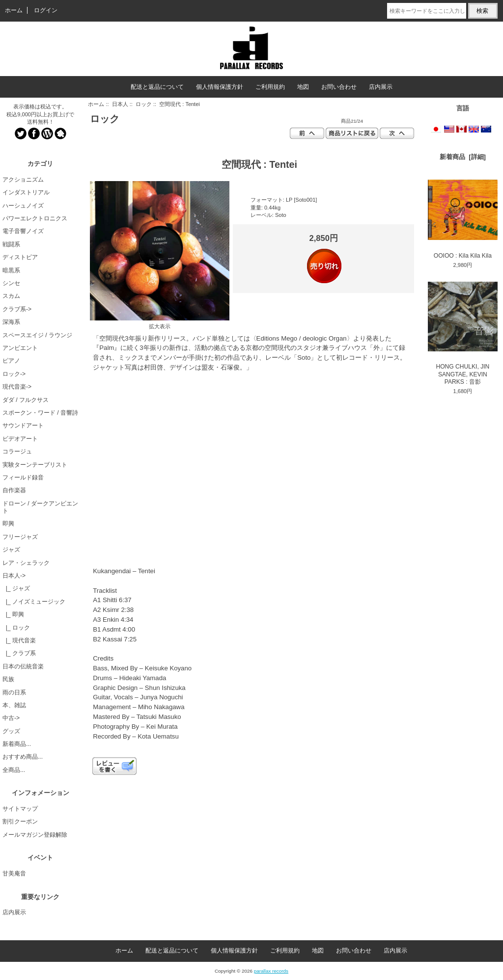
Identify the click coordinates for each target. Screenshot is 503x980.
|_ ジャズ (16, 588)
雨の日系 (14, 692)
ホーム (14, 10)
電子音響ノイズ (23, 231)
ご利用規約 (270, 87)
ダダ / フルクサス (26, 400)
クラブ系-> (17, 309)
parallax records (271, 971)
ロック (144, 104)
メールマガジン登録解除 (35, 835)
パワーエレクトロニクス (35, 218)
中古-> (11, 718)
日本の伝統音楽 (23, 666)
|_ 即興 (13, 614)
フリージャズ (20, 537)
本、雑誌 (14, 705)
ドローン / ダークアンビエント (40, 507)
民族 (8, 679)
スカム (11, 296)
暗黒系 (11, 270)
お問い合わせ (339, 87)
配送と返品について (157, 87)
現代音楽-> (17, 387)
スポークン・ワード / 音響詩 (40, 413)
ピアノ (11, 361)
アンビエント (20, 348)
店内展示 (381, 87)
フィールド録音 (23, 477)
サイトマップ (20, 809)
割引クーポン (20, 821)
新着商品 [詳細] (463, 157)
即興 (8, 524)
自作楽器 (14, 490)
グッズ (11, 731)
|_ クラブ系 (19, 653)
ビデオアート (20, 439)
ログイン (46, 10)
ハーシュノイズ (23, 206)
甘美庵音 (14, 874)
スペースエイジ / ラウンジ (37, 335)
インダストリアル (26, 192)
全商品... (14, 770)
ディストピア (20, 257)
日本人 (120, 104)
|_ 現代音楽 (19, 640)
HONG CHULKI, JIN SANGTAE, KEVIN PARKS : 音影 (463, 333)
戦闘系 (11, 244)
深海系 (11, 322)
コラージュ (17, 451)
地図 (303, 87)
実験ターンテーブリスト (35, 465)
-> (14, 576)
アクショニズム (23, 180)
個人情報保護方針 (220, 87)
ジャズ (11, 550)
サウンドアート (23, 425)
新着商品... (17, 744)
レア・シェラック (26, 563)
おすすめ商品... (23, 757)
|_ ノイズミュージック (34, 602)
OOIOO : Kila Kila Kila (463, 219)
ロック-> (14, 374)
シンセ (11, 283)
